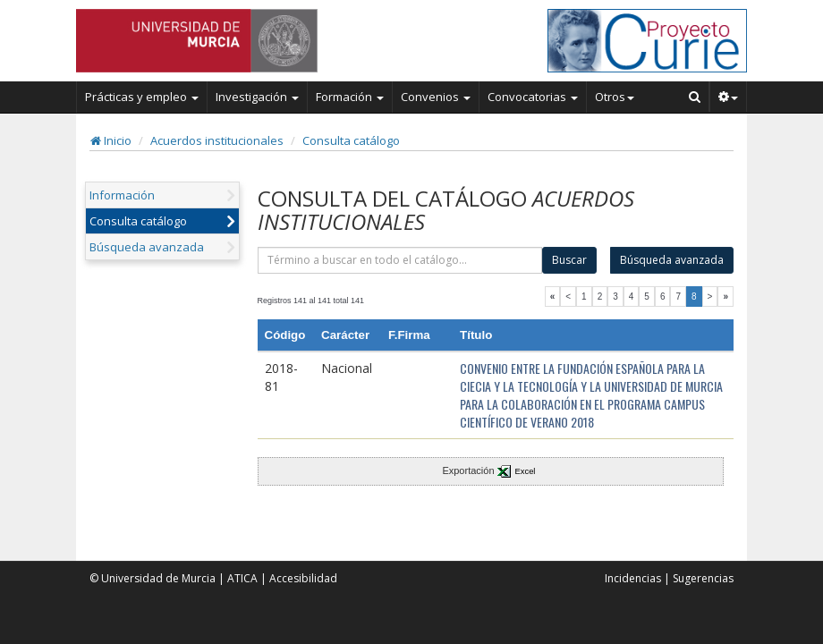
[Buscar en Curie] (695, 97)
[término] (400, 260)
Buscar (569, 260)
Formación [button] (350, 97)
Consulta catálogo (351, 140)
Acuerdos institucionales (217, 140)
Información (122, 195)
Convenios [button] (436, 97)
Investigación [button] (257, 97)
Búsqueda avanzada (147, 247)
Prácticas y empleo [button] (142, 97)
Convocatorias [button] (533, 97)
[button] (729, 97)
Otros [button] (615, 97)
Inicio (111, 140)
